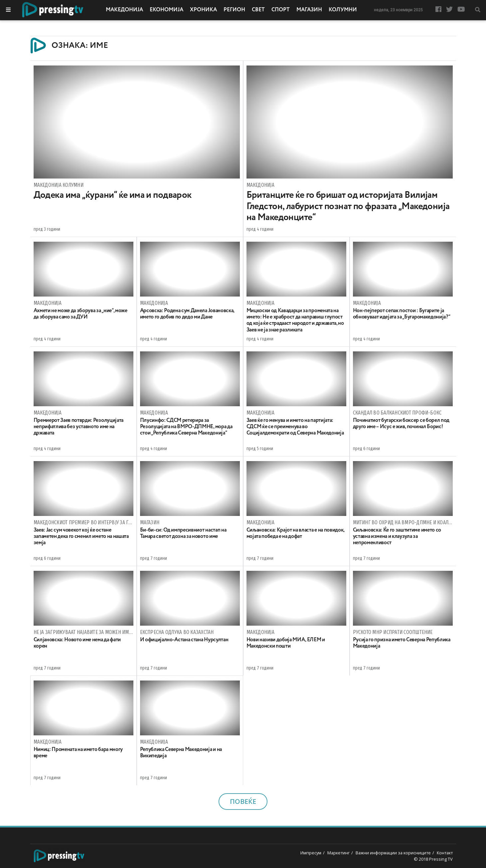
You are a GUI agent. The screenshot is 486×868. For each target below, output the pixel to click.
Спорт (281, 10)
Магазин (309, 10)
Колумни (343, 10)
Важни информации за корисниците (393, 853)
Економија (166, 10)
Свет (258, 10)
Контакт (445, 853)
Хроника (203, 10)
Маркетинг (338, 853)
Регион (234, 10)
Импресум (311, 853)
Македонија (124, 10)
